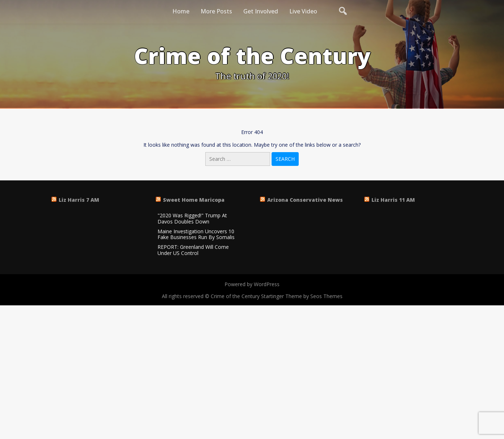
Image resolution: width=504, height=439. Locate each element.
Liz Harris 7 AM (79, 200)
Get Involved (261, 11)
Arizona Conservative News (305, 200)
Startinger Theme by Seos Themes (302, 296)
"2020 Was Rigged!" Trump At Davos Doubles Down (192, 219)
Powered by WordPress (252, 284)
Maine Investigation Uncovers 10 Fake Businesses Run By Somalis (196, 235)
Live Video (303, 11)
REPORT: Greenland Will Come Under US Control (193, 250)
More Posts (216, 11)
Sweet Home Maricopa (194, 200)
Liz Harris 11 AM (393, 200)
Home (181, 11)
